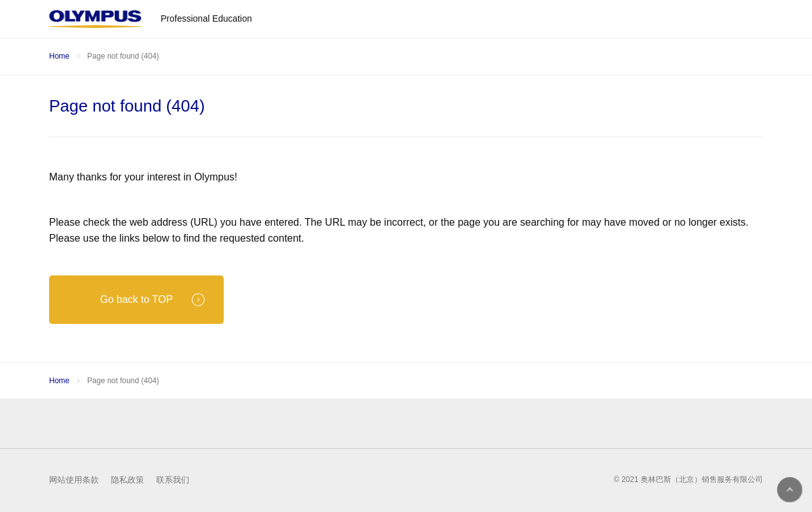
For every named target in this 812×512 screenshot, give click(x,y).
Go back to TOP (152, 300)
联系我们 (173, 480)
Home (59, 56)
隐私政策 (127, 480)
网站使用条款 (74, 480)
